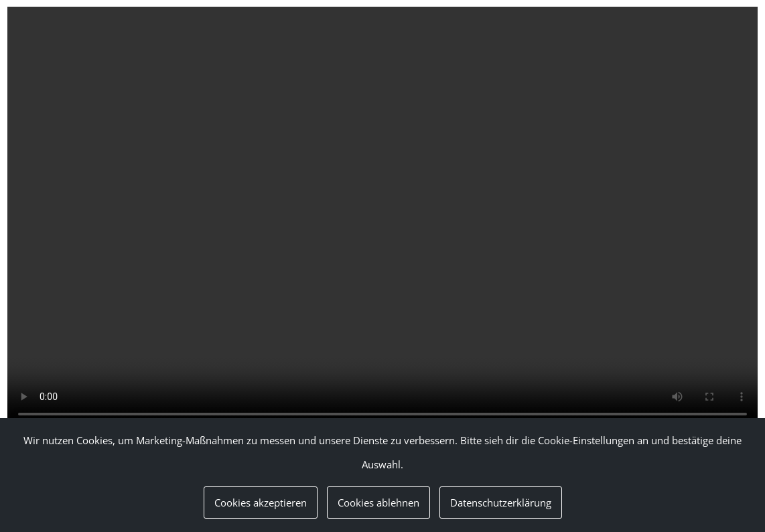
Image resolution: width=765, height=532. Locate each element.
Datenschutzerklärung (501, 503)
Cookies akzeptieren (261, 503)
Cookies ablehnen (378, 503)
